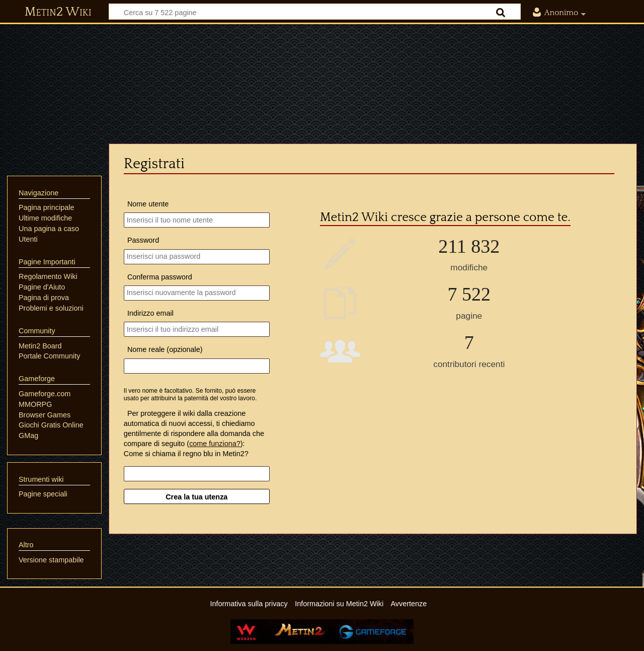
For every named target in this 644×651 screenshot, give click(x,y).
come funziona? (215, 444)
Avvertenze (409, 604)
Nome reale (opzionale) (165, 349)
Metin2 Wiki (58, 12)
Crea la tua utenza (196, 497)
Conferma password (160, 277)
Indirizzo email (150, 313)
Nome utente (148, 204)
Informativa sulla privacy (249, 604)
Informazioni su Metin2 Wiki (339, 604)
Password (143, 240)
